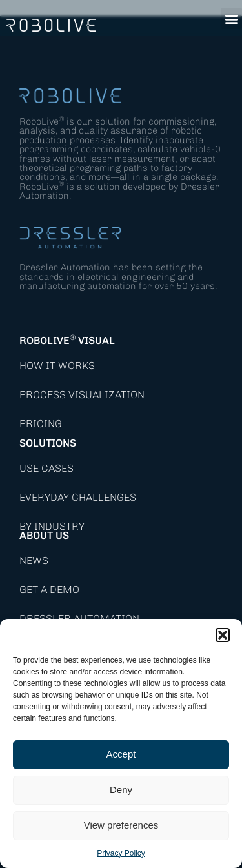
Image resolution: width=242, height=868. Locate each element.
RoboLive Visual (67, 340)
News (34, 560)
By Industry (52, 526)
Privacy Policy (121, 853)
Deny (121, 790)
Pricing (41, 424)
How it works (57, 366)
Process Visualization (82, 395)
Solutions (48, 443)
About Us (44, 535)
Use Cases (46, 468)
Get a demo (49, 590)
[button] (223, 635)
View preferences (121, 825)
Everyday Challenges (78, 497)
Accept (121, 754)
